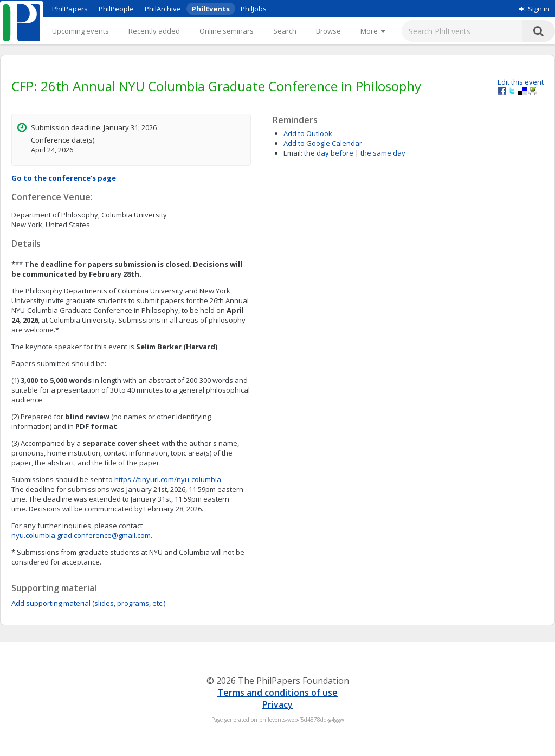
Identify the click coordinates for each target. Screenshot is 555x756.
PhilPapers (70, 9)
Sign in (534, 9)
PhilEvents (211, 9)
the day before (329, 153)
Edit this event (521, 82)
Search (285, 31)
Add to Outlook (308, 133)
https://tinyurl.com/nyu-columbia (168, 479)
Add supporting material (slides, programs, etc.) (88, 603)
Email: (293, 153)
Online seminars (227, 31)
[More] (373, 31)
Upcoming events (80, 31)
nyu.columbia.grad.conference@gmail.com (81, 535)
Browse (328, 31)
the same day (383, 153)
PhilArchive (163, 9)
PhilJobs (254, 9)
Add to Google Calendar (323, 143)
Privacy (277, 704)
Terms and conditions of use (277, 693)
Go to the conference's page (64, 178)
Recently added (154, 31)
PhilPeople (116, 9)
